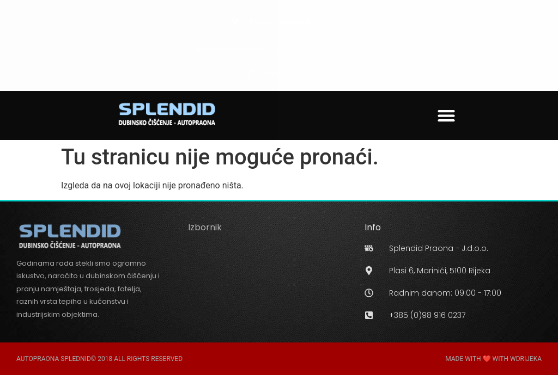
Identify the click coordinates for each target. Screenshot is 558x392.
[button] (447, 115)
